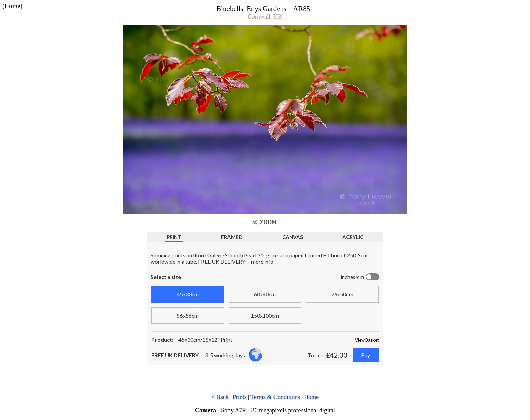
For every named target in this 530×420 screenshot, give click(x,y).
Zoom (269, 222)
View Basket (367, 340)
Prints (240, 397)
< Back (220, 397)
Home (311, 397)
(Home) (12, 6)
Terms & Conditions (275, 397)
